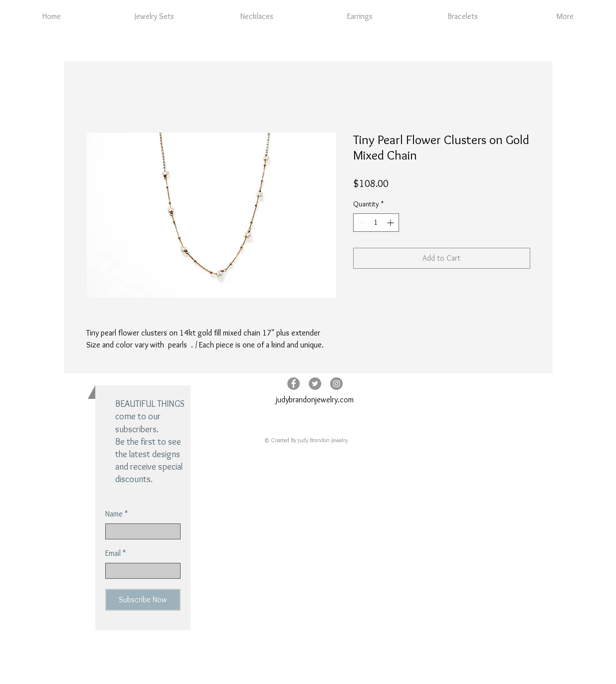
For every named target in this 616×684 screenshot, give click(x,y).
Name (114, 514)
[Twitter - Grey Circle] (315, 384)
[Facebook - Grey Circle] (294, 384)
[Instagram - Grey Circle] (336, 384)
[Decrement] (361, 223)
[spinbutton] (376, 223)
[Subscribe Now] (143, 600)
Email (113, 553)
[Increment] (391, 223)
